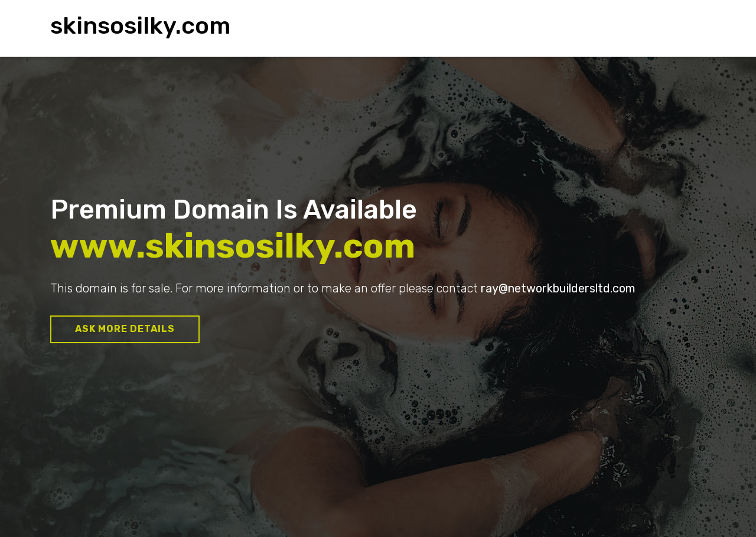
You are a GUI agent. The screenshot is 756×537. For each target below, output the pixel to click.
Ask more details (125, 329)
